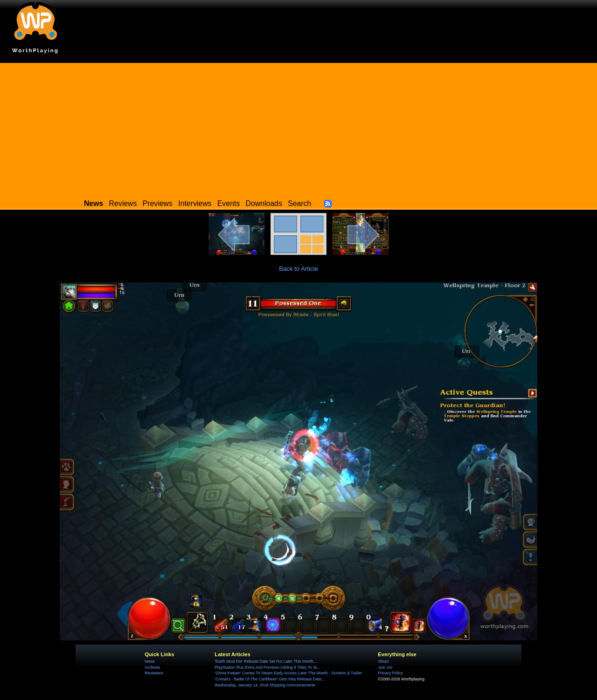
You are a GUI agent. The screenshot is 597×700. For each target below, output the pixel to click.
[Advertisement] (298, 128)
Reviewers (154, 673)
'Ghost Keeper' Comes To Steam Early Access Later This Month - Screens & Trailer (288, 673)
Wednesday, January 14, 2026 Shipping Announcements (265, 685)
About (383, 661)
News (149, 661)
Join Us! (385, 667)
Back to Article (298, 269)
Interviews (195, 203)
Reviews (123, 203)
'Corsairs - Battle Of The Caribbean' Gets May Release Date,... (270, 679)
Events (229, 203)
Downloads (264, 203)
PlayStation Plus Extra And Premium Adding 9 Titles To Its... (267, 667)
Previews (158, 203)
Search (299, 203)
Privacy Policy (390, 673)
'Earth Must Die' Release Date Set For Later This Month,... (266, 661)
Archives (152, 667)
